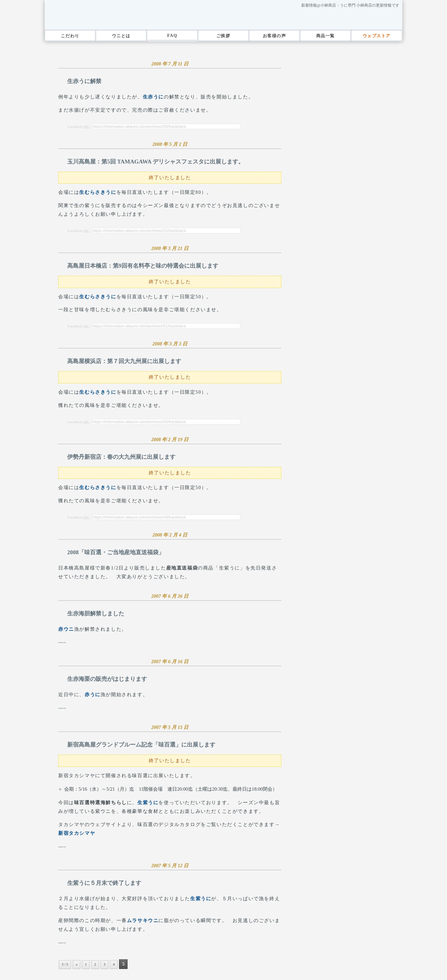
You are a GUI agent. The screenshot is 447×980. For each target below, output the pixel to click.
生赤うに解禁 (84, 81)
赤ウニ (66, 629)
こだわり (70, 36)
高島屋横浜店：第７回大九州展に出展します (124, 361)
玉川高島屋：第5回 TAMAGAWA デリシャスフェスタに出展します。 (156, 162)
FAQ (172, 35)
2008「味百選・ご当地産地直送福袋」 (116, 552)
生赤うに (153, 97)
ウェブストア (377, 36)
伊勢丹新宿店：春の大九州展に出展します (121, 457)
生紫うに (148, 803)
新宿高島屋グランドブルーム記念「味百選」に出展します (141, 745)
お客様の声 (274, 36)
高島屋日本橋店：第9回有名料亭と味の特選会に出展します (143, 266)
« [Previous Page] (76, 964)
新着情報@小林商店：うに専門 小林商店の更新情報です (350, 5)
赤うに (93, 694)
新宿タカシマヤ (77, 833)
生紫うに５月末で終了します (104, 883)
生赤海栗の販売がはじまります (107, 679)
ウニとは (121, 36)
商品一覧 (325, 36)
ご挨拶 (223, 36)
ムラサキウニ (143, 920)
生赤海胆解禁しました (96, 613)
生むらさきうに (98, 192)
